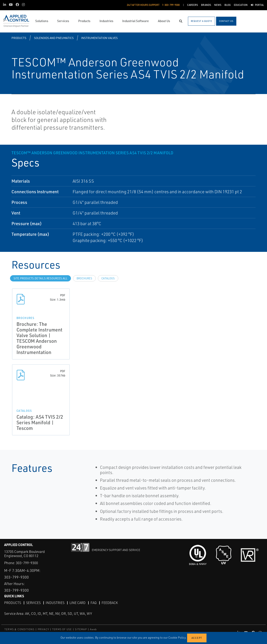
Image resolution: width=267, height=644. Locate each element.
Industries (55, 603)
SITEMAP (81, 629)
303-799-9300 (27, 563)
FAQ (94, 603)
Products (19, 38)
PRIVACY (43, 629)
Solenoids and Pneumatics (54, 38)
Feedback (110, 603)
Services (33, 603)
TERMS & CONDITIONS (20, 629)
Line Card (77, 603)
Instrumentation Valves (99, 38)
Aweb (93, 629)
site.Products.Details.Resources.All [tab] (40, 278)
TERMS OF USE (62, 629)
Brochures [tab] (84, 278)
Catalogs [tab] (108, 278)
